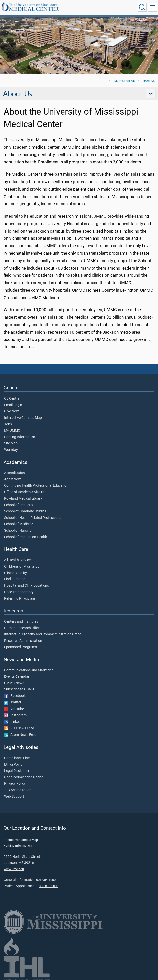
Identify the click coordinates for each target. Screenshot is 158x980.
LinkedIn (14, 722)
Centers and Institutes (21, 622)
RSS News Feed (19, 728)
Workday (11, 450)
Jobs (8, 424)
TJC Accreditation (18, 790)
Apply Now (13, 479)
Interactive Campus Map (23, 418)
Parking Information (20, 437)
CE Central (12, 399)
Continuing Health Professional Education (36, 486)
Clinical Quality (16, 573)
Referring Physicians (20, 599)
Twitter (13, 702)
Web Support (14, 797)
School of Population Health (26, 537)
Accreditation (15, 473)
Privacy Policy (15, 784)
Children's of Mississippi (22, 567)
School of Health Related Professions (33, 518)
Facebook (15, 696)
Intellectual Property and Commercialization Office (43, 634)
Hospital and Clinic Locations (27, 586)
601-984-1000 (46, 880)
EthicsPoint (13, 765)
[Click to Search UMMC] (142, 7)
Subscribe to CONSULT (22, 689)
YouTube (14, 709)
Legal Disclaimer (17, 771)
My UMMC (12, 431)
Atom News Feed (20, 735)
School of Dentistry (19, 505)
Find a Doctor (15, 579)
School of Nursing (18, 531)
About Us (148, 81)
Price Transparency (19, 592)
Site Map (11, 443)
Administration (124, 81)
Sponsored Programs (21, 647)
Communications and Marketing (29, 670)
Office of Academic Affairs (24, 492)
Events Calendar (17, 677)
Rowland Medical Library (23, 499)
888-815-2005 (49, 886)
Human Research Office (22, 628)
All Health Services (18, 560)
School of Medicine (19, 524)
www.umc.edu (14, 869)
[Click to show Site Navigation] (152, 7)
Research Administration (23, 641)
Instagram (15, 715)
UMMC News (14, 683)
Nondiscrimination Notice (24, 777)
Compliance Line (17, 758)
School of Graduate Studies (25, 511)
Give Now (12, 411)
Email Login (13, 405)
